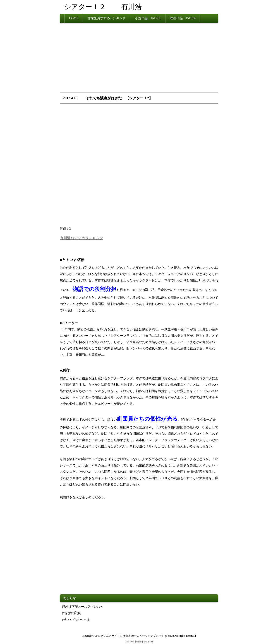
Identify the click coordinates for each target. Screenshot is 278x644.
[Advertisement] (139, 59)
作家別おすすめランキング (107, 18)
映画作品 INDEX (183, 18)
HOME (74, 18)
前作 (63, 268)
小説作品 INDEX (148, 18)
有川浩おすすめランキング (81, 238)
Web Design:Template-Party (139, 642)
